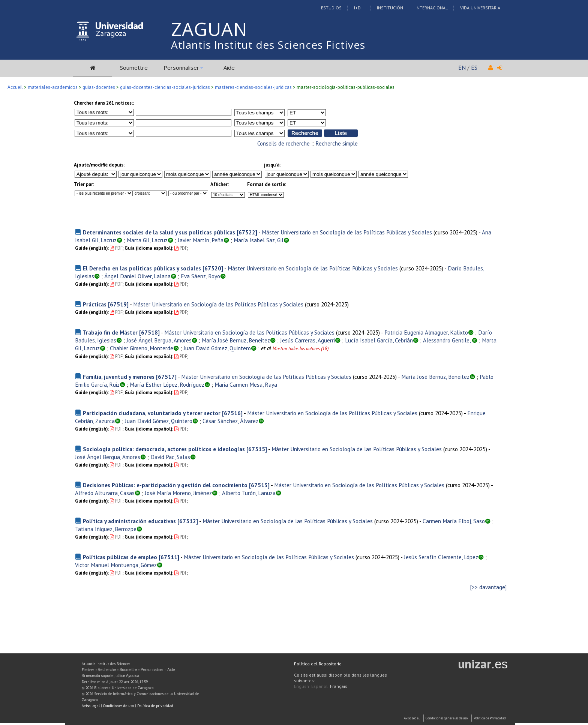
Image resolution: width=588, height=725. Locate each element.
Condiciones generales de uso (447, 718)
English (301, 686)
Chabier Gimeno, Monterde (142, 348)
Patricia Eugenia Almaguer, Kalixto (426, 332)
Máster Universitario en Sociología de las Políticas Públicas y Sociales (347, 232)
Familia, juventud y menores (119, 377)
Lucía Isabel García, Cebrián (379, 340)
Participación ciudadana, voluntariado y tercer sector (152, 413)
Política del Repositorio (318, 664)
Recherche (107, 670)
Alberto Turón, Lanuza (249, 493)
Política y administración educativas (129, 521)
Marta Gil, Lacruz (147, 240)
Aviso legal (91, 706)
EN (462, 68)
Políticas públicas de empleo (120, 557)
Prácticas (95, 304)
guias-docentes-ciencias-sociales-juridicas (165, 87)
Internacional (432, 8)
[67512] (188, 521)
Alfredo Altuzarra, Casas (105, 493)
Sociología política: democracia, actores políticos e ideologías (164, 449)
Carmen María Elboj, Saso (454, 521)
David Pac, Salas (170, 457)
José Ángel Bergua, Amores (159, 340)
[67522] (247, 232)
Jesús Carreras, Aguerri (307, 340)
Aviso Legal (412, 718)
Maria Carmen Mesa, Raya (246, 384)
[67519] (118, 304)
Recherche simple (337, 143)
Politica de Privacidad (490, 718)
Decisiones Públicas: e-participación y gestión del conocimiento (165, 485)
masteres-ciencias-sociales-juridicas (253, 87)
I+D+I (359, 8)
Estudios (331, 8)
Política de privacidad (155, 706)
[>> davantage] (488, 587)
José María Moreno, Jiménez (178, 493)
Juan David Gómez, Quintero (217, 348)
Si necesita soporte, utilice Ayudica (111, 676)
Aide (229, 68)
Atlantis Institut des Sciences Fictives (268, 45)
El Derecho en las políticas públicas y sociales (142, 268)
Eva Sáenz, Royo (200, 276)
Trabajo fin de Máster (110, 332)
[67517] (166, 377)
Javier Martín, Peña (201, 240)
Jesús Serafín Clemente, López (441, 557)
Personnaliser (181, 68)
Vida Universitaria (480, 8)
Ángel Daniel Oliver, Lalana (137, 276)
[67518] (149, 332)
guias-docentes (99, 87)
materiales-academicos (53, 87)
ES (474, 68)
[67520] (213, 268)
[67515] (257, 449)
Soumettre (134, 68)
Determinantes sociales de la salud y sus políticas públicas (159, 232)
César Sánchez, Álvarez (230, 421)
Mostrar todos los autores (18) (301, 349)
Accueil (15, 87)
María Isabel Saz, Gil (259, 240)
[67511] (169, 557)
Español (319, 686)
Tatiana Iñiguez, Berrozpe (106, 529)
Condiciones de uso (118, 706)
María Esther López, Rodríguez (167, 384)
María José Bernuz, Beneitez (236, 340)
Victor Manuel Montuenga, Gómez (116, 565)
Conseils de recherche (283, 143)
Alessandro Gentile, (447, 340)
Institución (390, 8)
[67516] (232, 413)
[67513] (259, 485)
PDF (116, 248)
